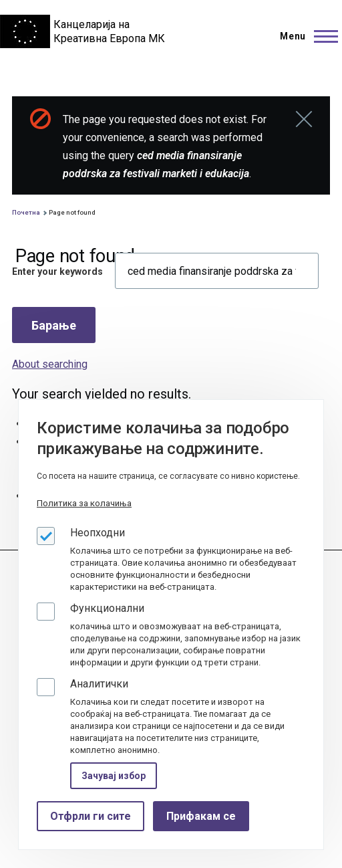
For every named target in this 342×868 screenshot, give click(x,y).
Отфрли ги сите (91, 816)
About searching (50, 364)
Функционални (107, 608)
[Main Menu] (305, 36)
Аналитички (99, 684)
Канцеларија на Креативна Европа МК (109, 31)
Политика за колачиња (84, 503)
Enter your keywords (57, 272)
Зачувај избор (114, 776)
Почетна (26, 212)
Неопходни (98, 533)
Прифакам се (201, 816)
